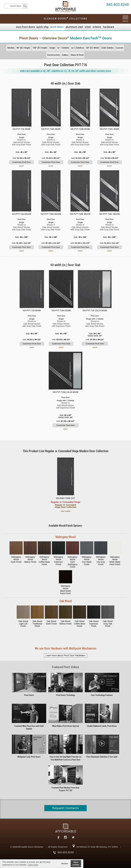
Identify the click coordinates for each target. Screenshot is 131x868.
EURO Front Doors (26, 27)
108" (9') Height (40, 48)
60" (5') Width (93, 48)
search (16, 6)
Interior (97, 27)
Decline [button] (65, 864)
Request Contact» (66, 808)
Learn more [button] (33, 865)
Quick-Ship (42, 27)
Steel (88, 27)
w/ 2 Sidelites (78, 48)
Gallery (65, 55)
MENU (126, 21)
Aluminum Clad (74, 27)
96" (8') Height (23, 48)
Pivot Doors (57, 27)
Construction (53, 55)
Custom (120, 48)
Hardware (109, 27)
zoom (21, 166)
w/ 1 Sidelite (63, 48)
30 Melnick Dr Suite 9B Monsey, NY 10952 (97, 847)
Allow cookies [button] (76, 864)
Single (52, 48)
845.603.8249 (118, 5)
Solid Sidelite (107, 48)
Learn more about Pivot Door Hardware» (66, 655)
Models (11, 48)
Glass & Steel (77, 55)
